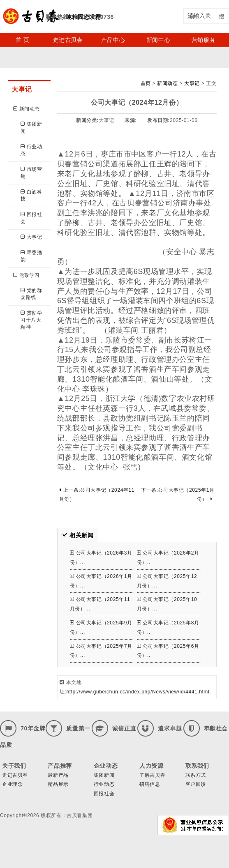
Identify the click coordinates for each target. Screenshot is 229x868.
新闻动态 (27, 109)
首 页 (23, 40)
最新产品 (58, 775)
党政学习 (27, 275)
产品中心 (113, 40)
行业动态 (31, 150)
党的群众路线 (31, 294)
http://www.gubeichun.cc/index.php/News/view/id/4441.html (138, 692)
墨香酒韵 (31, 256)
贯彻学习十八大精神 (31, 320)
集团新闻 (31, 128)
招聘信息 (150, 784)
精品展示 (58, 784)
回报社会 (31, 218)
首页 (146, 83)
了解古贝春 (152, 775)
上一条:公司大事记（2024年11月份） (97, 495)
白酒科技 (31, 195)
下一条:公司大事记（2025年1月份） (178, 495)
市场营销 (31, 173)
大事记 (31, 237)
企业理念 (12, 784)
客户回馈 (196, 784)
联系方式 (196, 775)
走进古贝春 (68, 40)
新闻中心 (158, 40)
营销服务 (204, 40)
